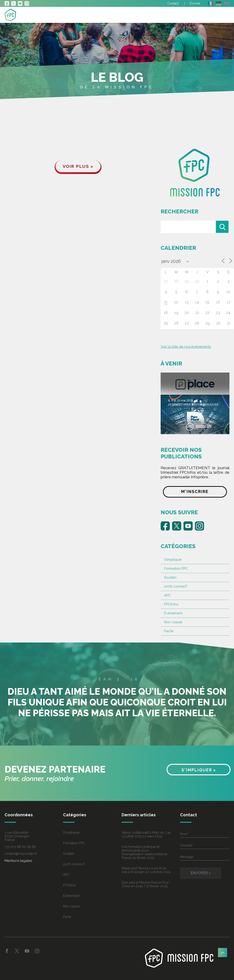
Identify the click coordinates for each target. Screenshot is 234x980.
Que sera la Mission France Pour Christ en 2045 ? (145, 884)
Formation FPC (176, 569)
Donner (195, 3)
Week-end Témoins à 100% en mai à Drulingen (144, 870)
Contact (173, 3)
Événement (173, 613)
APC (168, 595)
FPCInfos (171, 604)
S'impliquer (173, 560)
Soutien (170, 577)
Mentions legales (18, 861)
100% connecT (176, 586)
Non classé (173, 622)
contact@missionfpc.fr (21, 854)
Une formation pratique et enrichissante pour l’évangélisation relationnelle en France (145, 852)
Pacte (169, 631)
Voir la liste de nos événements (186, 347)
